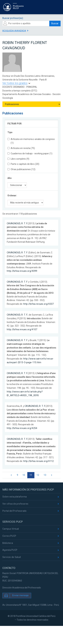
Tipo (10, 132)
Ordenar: (12, 195)
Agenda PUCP (10, 550)
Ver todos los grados (15, 83)
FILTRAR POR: (15, 124)
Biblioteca (8, 543)
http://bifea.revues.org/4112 (38, 461)
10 (24, 475)
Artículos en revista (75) (21, 148)
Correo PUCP (9, 536)
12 (38, 475)
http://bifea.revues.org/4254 (22, 428)
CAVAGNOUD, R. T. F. (17, 223)
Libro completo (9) (18, 159)
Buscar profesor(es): (13, 18)
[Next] (51, 475)
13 (45, 475)
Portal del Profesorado (15, 511)
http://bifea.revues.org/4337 (38, 304)
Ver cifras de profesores (15, 504)
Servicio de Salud (12, 557)
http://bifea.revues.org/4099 (22, 271)
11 (31, 475)
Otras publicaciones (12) (21, 169)
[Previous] (11, 475)
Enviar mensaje (20, 595)
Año (10, 178)
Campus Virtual (11, 529)
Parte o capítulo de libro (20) (23, 164)
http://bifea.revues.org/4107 (22, 329)
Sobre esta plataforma (15, 497)
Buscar (55, 23)
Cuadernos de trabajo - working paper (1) (30, 153)
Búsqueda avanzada (14, 31)
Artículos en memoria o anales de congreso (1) (31, 141)
